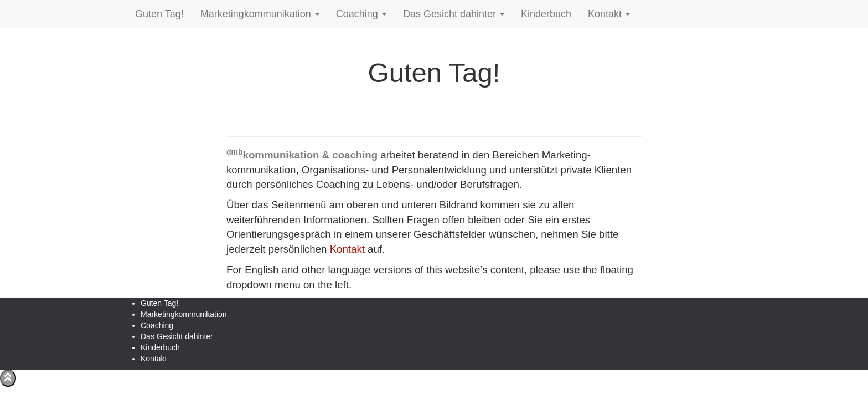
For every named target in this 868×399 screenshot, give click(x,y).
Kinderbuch (546, 14)
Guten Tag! (159, 14)
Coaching (361, 14)
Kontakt (609, 14)
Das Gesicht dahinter (454, 14)
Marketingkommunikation (260, 14)
